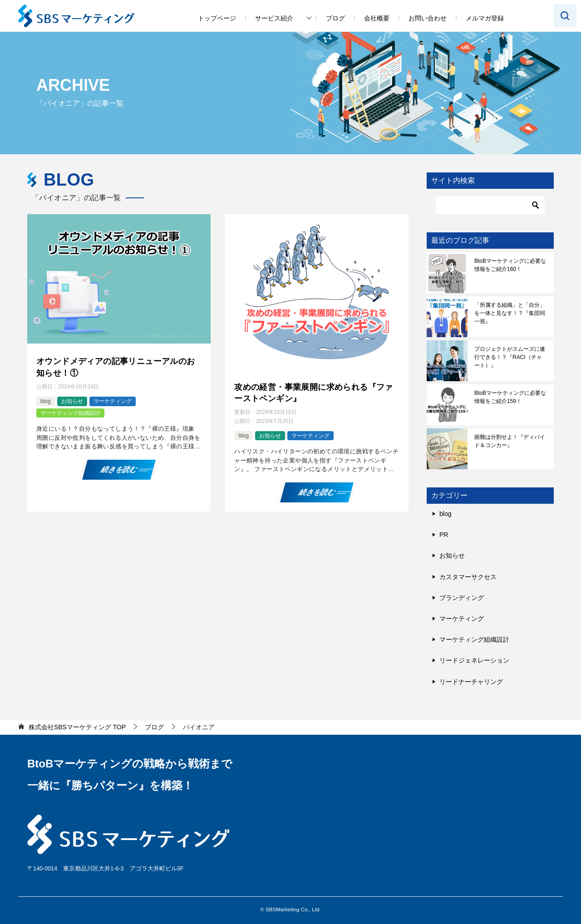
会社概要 (377, 18)
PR (444, 535)
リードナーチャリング (471, 682)
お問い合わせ (428, 18)
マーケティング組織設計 (70, 413)
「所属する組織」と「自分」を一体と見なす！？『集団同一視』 (510, 313)
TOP (77, 727)
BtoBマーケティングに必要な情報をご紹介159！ (510, 397)
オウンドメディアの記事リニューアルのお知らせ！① (116, 367)
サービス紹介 (274, 18)
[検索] (490, 205)
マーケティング (113, 401)
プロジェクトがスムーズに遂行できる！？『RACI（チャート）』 (510, 357)
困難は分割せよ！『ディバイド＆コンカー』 (510, 441)
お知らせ (72, 401)
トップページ (217, 18)
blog (46, 401)
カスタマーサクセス (468, 577)
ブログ (335, 18)
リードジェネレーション (474, 660)
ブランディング (462, 598)
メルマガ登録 (485, 18)
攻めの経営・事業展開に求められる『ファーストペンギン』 (314, 393)
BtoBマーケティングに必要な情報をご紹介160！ (510, 265)
